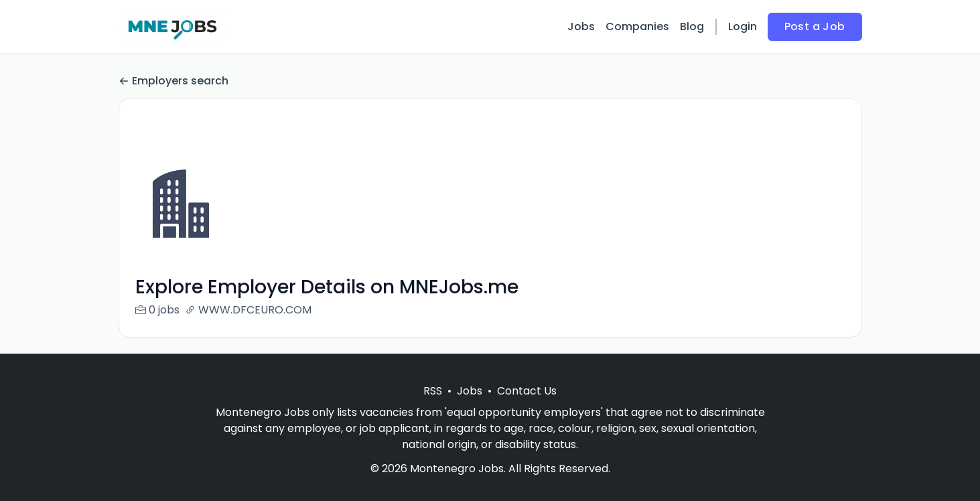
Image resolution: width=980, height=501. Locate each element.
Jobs (581, 26)
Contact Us (527, 407)
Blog (692, 26)
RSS (433, 407)
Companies (637, 26)
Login (743, 26)
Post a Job (815, 26)
